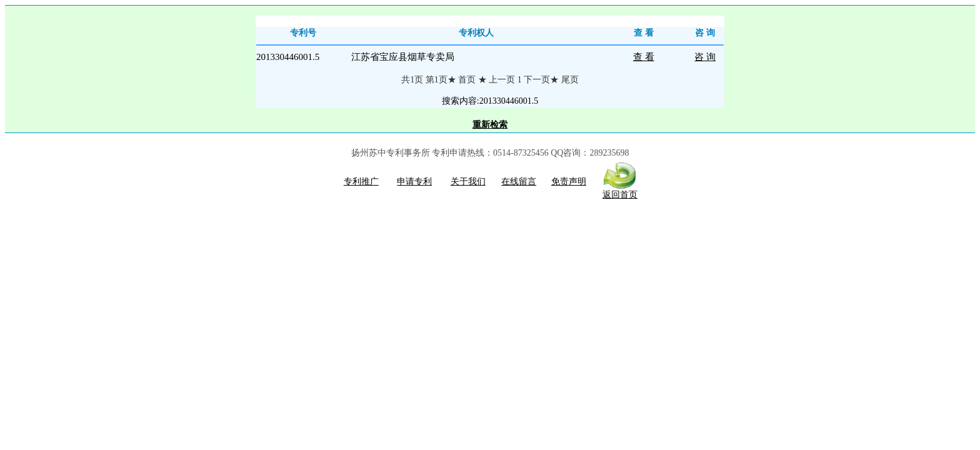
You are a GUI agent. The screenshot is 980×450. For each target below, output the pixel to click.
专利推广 (361, 182)
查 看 (644, 57)
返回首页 (620, 191)
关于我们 (468, 182)
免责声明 (569, 182)
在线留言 (519, 182)
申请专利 (414, 182)
